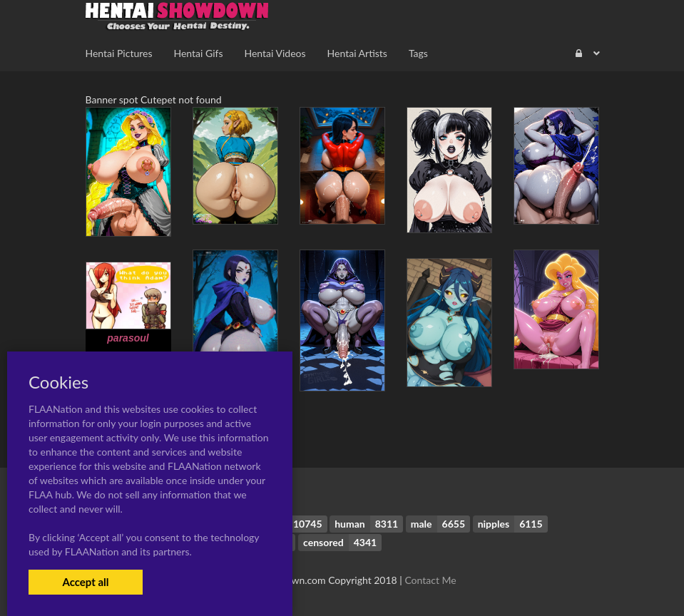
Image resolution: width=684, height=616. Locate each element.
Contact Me (430, 580)
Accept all (85, 582)
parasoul (128, 338)
